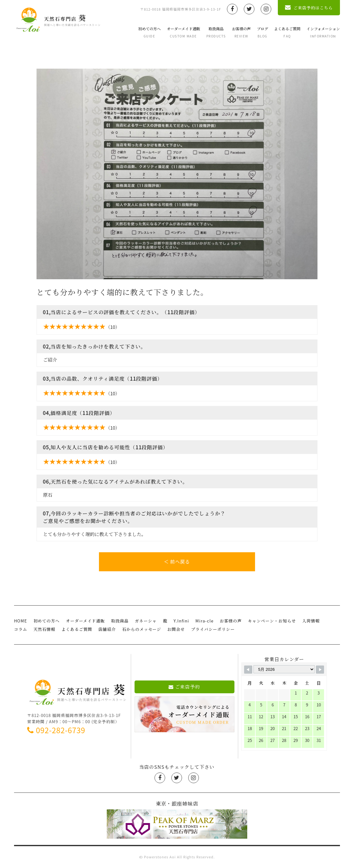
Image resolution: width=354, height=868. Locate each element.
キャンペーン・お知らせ (272, 621)
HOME (21, 621)
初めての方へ (150, 32)
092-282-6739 (56, 730)
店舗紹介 (107, 629)
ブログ (263, 32)
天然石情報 (44, 629)
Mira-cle (204, 621)
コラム (21, 629)
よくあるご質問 (287, 32)
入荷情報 (311, 621)
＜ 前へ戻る (177, 562)
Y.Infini (181, 621)
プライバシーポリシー (213, 629)
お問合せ (176, 629)
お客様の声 (241, 32)
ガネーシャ (146, 621)
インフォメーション (323, 32)
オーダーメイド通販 (183, 32)
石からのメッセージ (142, 629)
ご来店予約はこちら (309, 8)
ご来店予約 (184, 687)
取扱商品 (216, 32)
